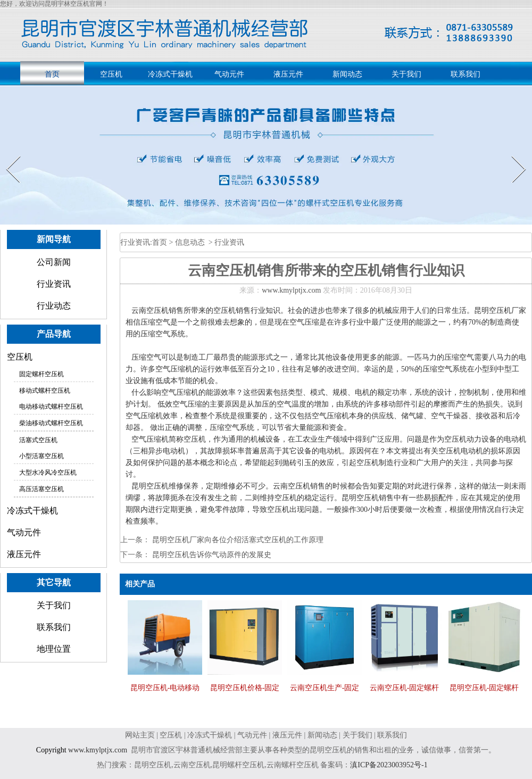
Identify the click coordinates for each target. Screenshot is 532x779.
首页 (52, 74)
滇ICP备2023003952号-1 (390, 765)
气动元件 (229, 74)
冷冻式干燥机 (170, 74)
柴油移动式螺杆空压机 (51, 423)
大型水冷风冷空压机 (48, 473)
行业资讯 (54, 284)
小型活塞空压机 (41, 456)
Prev (7, 156)
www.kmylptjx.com (291, 290)
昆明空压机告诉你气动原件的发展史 (211, 555)
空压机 (111, 74)
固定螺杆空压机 (41, 374)
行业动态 (54, 306)
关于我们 (406, 74)
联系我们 (465, 74)
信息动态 (190, 242)
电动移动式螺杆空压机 (51, 407)
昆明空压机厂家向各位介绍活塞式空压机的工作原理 (237, 540)
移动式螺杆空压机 (45, 391)
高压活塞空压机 (41, 489)
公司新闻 (54, 262)
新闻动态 (347, 74)
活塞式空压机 (38, 440)
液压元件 (288, 74)
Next (513, 156)
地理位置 (54, 649)
